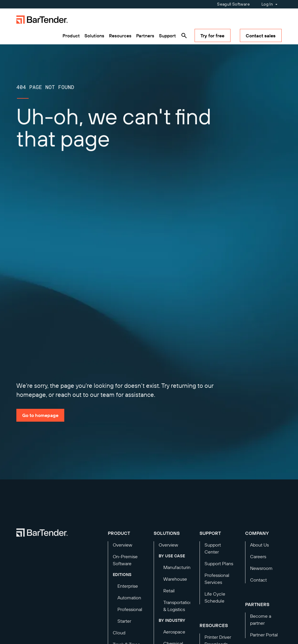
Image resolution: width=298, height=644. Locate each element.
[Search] (184, 36)
